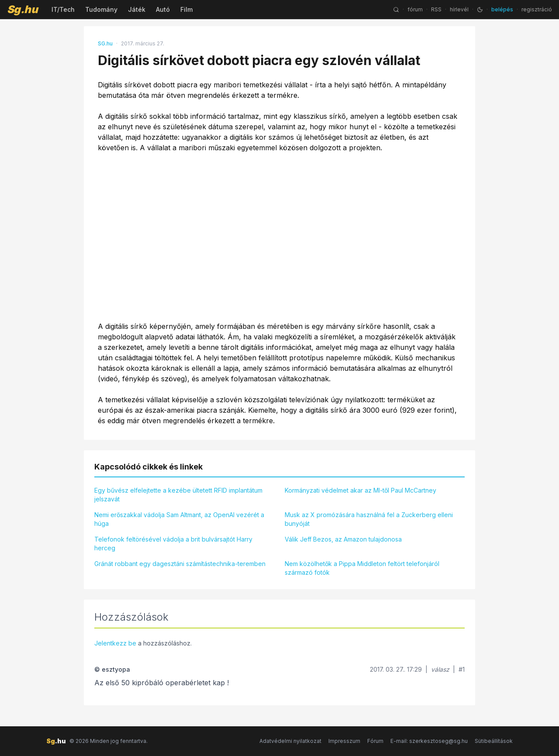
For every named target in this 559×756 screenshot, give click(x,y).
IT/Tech (63, 9)
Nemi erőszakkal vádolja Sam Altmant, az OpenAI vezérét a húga (179, 519)
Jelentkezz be (115, 643)
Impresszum (344, 741)
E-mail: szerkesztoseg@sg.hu (429, 741)
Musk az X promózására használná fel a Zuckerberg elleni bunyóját (369, 519)
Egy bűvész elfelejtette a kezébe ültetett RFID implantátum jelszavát (178, 495)
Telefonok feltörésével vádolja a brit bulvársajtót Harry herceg (173, 544)
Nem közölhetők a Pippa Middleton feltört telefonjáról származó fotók (362, 568)
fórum (415, 9)
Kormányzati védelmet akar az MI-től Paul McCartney (361, 490)
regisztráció (537, 9)
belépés (502, 9)
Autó (163, 9)
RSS (436, 9)
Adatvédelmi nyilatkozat (290, 741)
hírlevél (459, 9)
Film (186, 9)
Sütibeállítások (494, 741)
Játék (137, 9)
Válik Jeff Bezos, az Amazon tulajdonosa (343, 539)
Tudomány (101, 9)
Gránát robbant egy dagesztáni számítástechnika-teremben (180, 564)
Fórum (375, 741)
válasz (440, 669)
